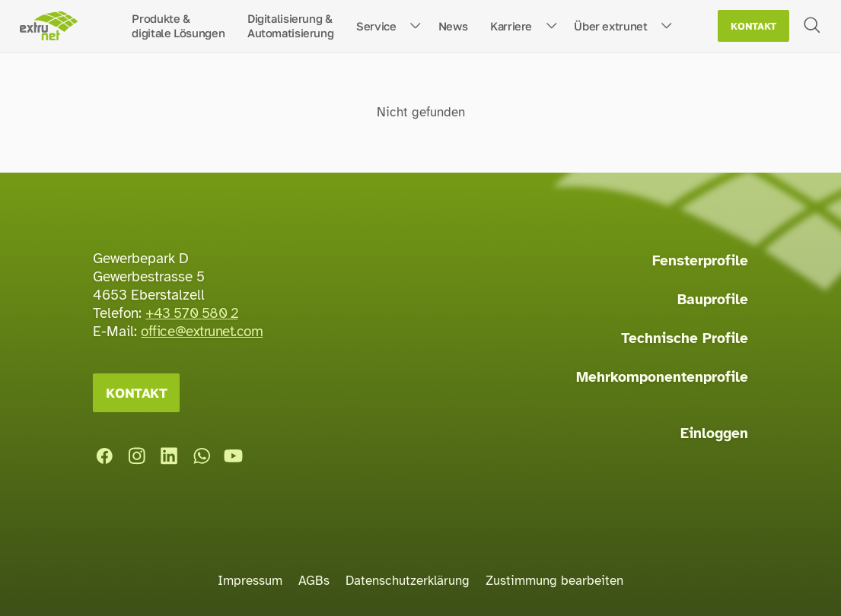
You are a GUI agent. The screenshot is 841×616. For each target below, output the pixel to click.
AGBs (314, 581)
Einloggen (714, 433)
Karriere (511, 26)
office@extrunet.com (202, 332)
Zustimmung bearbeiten (554, 581)
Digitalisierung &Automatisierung (290, 25)
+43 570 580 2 (191, 313)
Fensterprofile (700, 261)
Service (376, 26)
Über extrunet (610, 26)
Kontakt (753, 26)
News (453, 26)
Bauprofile (713, 300)
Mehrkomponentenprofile (662, 377)
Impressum (250, 581)
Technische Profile (685, 338)
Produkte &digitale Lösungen (178, 25)
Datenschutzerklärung (408, 581)
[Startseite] (48, 26)
